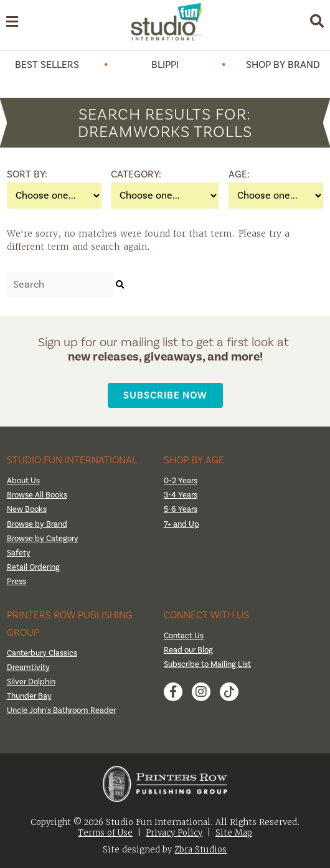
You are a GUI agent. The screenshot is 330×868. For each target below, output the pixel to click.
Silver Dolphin (31, 682)
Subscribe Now (165, 395)
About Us (23, 481)
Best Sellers (47, 65)
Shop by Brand (283, 65)
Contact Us (184, 636)
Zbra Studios (200, 850)
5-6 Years (181, 509)
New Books (27, 509)
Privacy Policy (174, 833)
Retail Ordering (33, 567)
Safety (19, 553)
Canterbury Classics (42, 653)
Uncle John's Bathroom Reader (61, 710)
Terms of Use (105, 833)
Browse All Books (37, 495)
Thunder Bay (29, 696)
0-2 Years (181, 481)
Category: (126, 174)
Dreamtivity (28, 668)
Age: (239, 174)
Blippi (165, 65)
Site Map (234, 833)
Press (16, 582)
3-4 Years (181, 495)
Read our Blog (188, 650)
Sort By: (22, 174)
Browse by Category (43, 539)
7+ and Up (181, 524)
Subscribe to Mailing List (207, 664)
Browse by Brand (37, 524)
